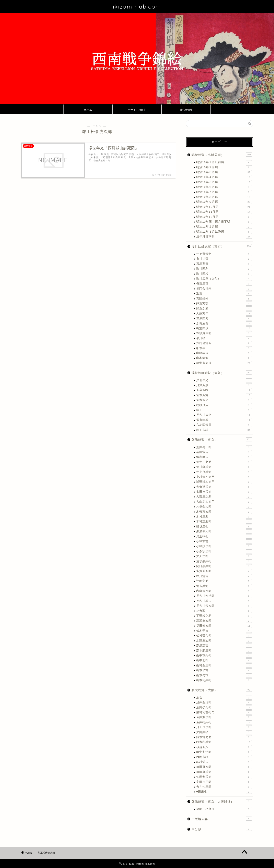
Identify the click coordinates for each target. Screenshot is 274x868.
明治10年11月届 (224, 212)
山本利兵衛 (224, 680)
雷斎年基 (224, 420)
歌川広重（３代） (224, 279)
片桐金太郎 (224, 507)
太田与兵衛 (224, 492)
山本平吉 (224, 670)
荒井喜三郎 (224, 447)
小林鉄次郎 (224, 546)
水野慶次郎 (224, 641)
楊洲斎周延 (224, 363)
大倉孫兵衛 (224, 487)
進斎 (224, 294)
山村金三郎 (224, 665)
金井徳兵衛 (224, 722)
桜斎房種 (224, 284)
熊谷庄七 (224, 527)
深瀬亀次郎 (224, 621)
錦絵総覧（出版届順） (222, 155)
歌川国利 (224, 269)
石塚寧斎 (224, 264)
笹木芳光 (224, 400)
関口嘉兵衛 (224, 566)
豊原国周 (224, 318)
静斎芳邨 (224, 304)
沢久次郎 (224, 556)
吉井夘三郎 (224, 787)
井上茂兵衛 (224, 472)
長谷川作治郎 (224, 596)
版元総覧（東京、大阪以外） (222, 801)
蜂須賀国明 (224, 333)
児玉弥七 (224, 537)
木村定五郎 (224, 522)
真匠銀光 (224, 299)
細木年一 (224, 348)
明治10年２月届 (224, 167)
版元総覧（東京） (222, 439)
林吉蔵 (224, 611)
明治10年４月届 (224, 177)
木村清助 (224, 517)
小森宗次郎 (224, 551)
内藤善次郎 (224, 591)
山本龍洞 (224, 358)
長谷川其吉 (224, 601)
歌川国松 (224, 274)
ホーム (88, 110)
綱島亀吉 (224, 457)
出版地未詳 (222, 819)
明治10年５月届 (224, 182)
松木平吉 (224, 631)
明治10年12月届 (224, 217)
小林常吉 (224, 541)
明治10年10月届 (224, 207)
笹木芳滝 (224, 395)
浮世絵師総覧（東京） (222, 246)
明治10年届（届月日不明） (224, 222)
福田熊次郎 (224, 626)
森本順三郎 (224, 651)
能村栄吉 (224, 762)
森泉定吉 (224, 646)
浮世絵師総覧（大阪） (222, 372)
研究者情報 (186, 110)
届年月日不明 (224, 237)
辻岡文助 (224, 581)
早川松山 (224, 338)
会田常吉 (224, 452)
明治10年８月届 (224, 197)
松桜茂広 (224, 405)
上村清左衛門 (224, 477)
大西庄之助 (224, 497)
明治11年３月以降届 (224, 232)
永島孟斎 (224, 323)
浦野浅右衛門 (224, 482)
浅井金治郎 (224, 702)
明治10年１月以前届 (224, 162)
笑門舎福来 (224, 289)
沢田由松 (224, 732)
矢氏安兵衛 (224, 777)
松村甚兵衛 (224, 636)
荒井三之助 (224, 462)
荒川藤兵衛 (224, 467)
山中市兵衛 (224, 656)
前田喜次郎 (224, 767)
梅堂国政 (224, 328)
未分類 (222, 829)
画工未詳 (224, 430)
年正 (224, 410)
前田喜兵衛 (224, 772)
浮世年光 (224, 380)
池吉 (224, 698)
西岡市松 (224, 757)
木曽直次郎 (224, 512)
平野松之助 (224, 616)
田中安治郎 (224, 752)
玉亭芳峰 (224, 390)
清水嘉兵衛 (224, 561)
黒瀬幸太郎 (224, 531)
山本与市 (224, 675)
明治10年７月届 (224, 192)
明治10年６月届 (224, 187)
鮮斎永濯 (224, 308)
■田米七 (224, 792)
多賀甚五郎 (224, 571)
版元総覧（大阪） (222, 690)
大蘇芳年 (224, 314)
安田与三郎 (224, 782)
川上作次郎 (224, 727)
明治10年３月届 (224, 172)
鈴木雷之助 (224, 737)
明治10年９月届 (224, 202)
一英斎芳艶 (224, 254)
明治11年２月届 (224, 227)
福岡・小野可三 (224, 809)
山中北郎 (224, 660)
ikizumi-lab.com (137, 7)
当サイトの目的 (137, 110)
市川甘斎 (224, 259)
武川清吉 (224, 576)
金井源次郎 (224, 717)
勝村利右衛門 (224, 712)
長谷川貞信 (224, 415)
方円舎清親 (224, 343)
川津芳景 (224, 385)
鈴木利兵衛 (224, 742)
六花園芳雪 (224, 425)
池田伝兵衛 (224, 708)
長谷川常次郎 (224, 606)
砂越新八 (224, 747)
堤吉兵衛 (224, 586)
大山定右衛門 (224, 502)
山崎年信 (224, 353)
